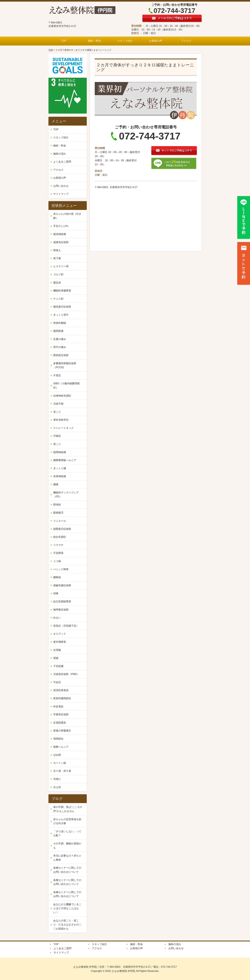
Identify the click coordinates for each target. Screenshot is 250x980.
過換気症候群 (61, 242)
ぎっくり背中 (61, 315)
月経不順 (58, 404)
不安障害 (60, 553)
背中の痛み (60, 347)
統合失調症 (61, 537)
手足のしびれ (61, 226)
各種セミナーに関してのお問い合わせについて (67, 870)
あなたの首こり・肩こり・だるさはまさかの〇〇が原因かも (67, 925)
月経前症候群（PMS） (66, 674)
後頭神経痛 (60, 234)
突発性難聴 (60, 323)
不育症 (57, 375)
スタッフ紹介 (125, 41)
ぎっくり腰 (60, 468)
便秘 (57, 658)
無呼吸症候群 (61, 610)
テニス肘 (58, 299)
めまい (57, 618)
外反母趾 (58, 706)
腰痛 (56, 484)
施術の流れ (60, 154)
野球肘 (57, 505)
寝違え (57, 250)
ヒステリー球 (61, 266)
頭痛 (56, 593)
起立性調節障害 (62, 602)
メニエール (61, 521)
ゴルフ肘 (58, 274)
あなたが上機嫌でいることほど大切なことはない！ (67, 908)
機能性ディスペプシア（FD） (66, 495)
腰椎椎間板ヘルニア (65, 460)
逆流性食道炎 (61, 690)
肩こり (57, 444)
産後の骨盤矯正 (62, 731)
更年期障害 (61, 642)
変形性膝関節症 (62, 698)
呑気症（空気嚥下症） (66, 626)
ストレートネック (63, 428)
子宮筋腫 (60, 666)
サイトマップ (61, 194)
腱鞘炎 (57, 577)
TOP (64, 41)
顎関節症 (58, 739)
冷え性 (58, 787)
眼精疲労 (58, 513)
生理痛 (58, 650)
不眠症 (57, 436)
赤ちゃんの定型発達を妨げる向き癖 (67, 821)
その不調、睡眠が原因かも (67, 846)
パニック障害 (61, 569)
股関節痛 (58, 331)
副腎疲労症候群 (62, 529)
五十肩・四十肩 (62, 771)
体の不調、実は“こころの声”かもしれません (68, 809)
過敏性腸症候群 (62, 585)
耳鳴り (57, 779)
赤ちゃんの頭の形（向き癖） (67, 216)
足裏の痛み (60, 339)
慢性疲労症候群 (62, 307)
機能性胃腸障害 (62, 291)
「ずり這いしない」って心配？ (67, 833)
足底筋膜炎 (60, 723)
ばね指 (57, 755)
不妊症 (58, 682)
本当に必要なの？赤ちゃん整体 (67, 858)
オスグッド (60, 634)
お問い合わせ (61, 186)
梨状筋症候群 (61, 355)
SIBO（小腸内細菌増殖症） (66, 386)
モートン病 (60, 763)
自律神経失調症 (62, 396)
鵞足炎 (57, 283)
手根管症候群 (61, 714)
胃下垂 (57, 258)
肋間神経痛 (60, 452)
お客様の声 (156, 41)
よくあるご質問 (62, 162)
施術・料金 (94, 41)
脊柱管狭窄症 (61, 420)
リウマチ (58, 545)
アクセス (186, 41)
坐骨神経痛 (60, 476)
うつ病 (57, 561)
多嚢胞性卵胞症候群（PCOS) (65, 365)
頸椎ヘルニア (61, 747)
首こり (57, 412)
